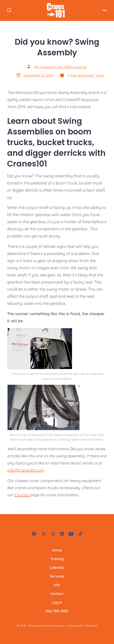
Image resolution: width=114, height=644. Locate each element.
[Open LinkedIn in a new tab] (62, 534)
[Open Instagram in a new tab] (53, 534)
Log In (57, 602)
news (100, 75)
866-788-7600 (57, 611)
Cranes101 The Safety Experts (63, 67)
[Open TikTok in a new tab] (80, 534)
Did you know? (83, 75)
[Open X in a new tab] (44, 534)
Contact (57, 594)
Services (57, 576)
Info (57, 585)
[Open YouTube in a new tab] (71, 534)
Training (57, 559)
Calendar (57, 567)
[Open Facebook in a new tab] (34, 534)
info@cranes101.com (25, 470)
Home (57, 550)
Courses (22, 495)
